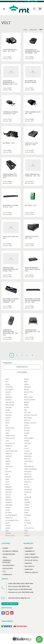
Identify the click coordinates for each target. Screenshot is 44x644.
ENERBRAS (9, 487)
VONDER (27, 536)
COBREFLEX (9, 446)
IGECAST (8, 533)
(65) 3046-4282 (19, 584)
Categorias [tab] (22, 372)
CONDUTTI (9, 454)
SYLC (26, 518)
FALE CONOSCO (30, 566)
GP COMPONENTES (11, 515)
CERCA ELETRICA (8, 569)
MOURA (27, 408)
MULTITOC (27, 420)
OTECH (26, 449)
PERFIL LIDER (28, 454)
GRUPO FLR (9, 518)
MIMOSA (27, 402)
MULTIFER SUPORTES (31, 415)
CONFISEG (9, 456)
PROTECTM (28, 474)
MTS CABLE (28, 413)
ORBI (26, 446)
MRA (26, 410)
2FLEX (7, 379)
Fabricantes (33, 30)
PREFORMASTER (29, 467)
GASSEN (8, 508)
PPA (25, 464)
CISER (7, 441)
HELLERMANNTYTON (12, 520)
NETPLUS (27, 428)
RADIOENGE (28, 477)
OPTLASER (27, 443)
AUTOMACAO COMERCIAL (10, 551)
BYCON (8, 431)
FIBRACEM (8, 500)
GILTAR (8, 510)
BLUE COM (9, 413)
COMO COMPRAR (30, 554)
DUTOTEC (8, 472)
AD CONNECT (10, 390)
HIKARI (7, 523)
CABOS (5, 557)
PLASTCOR (28, 459)
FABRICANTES (29, 548)
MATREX (27, 390)
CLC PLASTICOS (10, 443)
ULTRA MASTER (29, 528)
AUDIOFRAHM (10, 405)
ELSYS (7, 485)
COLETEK (8, 449)
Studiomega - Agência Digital (22, 639)
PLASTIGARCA (28, 461)
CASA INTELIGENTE (8, 565)
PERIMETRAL (28, 456)
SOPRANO (27, 502)
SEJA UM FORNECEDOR (10, 604)
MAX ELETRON (29, 392)
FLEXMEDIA (9, 502)
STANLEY (27, 505)
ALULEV (8, 395)
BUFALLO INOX (10, 428)
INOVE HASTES (10, 536)
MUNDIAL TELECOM (30, 423)
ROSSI (26, 485)
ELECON (8, 477)
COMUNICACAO (7, 575)
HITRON (8, 526)
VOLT (26, 533)
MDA (26, 395)
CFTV (4, 572)
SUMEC (26, 513)
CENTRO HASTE (10, 436)
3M (6, 382)
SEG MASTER (28, 490)
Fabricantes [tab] (22, 367)
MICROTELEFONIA (30, 400)
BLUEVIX (8, 418)
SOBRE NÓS (28, 563)
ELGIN (7, 479)
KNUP (26, 382)
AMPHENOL (9, 397)
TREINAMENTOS (30, 551)
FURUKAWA (9, 505)
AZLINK (8, 410)
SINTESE (27, 500)
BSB (7, 425)
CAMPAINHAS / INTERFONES (7, 561)
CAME (7, 433)
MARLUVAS (28, 387)
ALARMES (5, 548)
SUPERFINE (28, 515)
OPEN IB (27, 441)
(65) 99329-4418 (28, 592)
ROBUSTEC (28, 482)
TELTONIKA (28, 523)
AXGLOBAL (9, 408)
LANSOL (27, 384)
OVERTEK (27, 451)
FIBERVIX (8, 497)
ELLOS (7, 482)
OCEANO (27, 433)
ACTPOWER (9, 387)
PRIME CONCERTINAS (31, 469)
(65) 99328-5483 (26, 589)
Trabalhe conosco (31, 572)
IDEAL (7, 531)
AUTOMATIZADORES (9, 554)
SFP (25, 495)
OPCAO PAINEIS (29, 438)
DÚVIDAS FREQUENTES (32, 557)
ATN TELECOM (10, 402)
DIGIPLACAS (9, 467)
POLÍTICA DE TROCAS (31, 560)
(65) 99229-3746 (24, 586)
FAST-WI (8, 495)
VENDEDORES (29, 569)
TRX (25, 526)
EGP (7, 474)
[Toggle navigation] (4, 9)
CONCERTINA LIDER (11, 451)
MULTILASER (28, 418)
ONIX (26, 436)
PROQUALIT (28, 472)
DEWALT (8, 464)
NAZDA (26, 425)
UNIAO (26, 531)
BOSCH (8, 420)
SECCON (27, 487)
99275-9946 (29, 584)
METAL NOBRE (29, 397)
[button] (34, 9)
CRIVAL (8, 459)
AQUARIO (8, 400)
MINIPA (26, 405)
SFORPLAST (28, 492)
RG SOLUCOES (29, 479)
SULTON (27, 508)
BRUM (7, 423)
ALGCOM (8, 392)
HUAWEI (8, 528)
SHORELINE (28, 497)
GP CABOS (9, 513)
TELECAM (27, 520)
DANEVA (8, 461)
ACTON (8, 384)
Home (25, 30)
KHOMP (27, 379)
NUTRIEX (27, 431)
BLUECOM (8, 415)
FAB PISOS (9, 492)
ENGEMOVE (9, 490)
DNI (7, 469)
